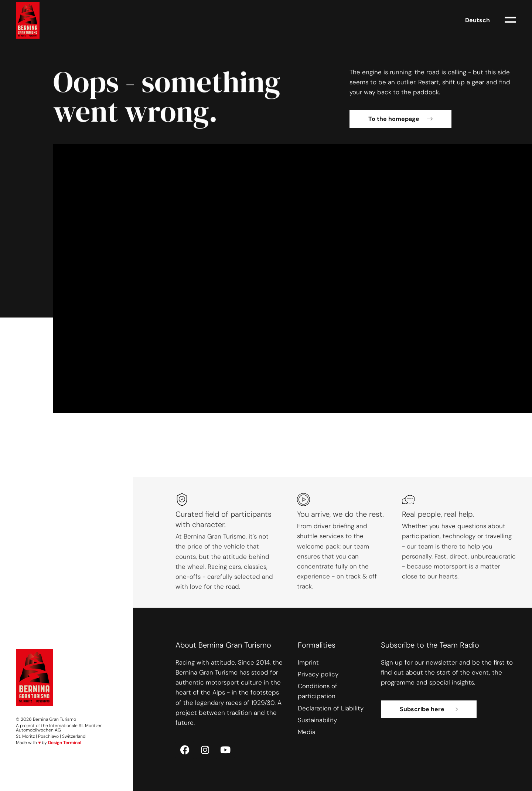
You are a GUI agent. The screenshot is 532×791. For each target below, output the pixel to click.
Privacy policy (318, 674)
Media (307, 732)
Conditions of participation (318, 691)
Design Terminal (65, 743)
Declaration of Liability (331, 708)
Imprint (308, 662)
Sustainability (317, 720)
